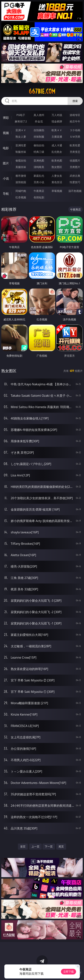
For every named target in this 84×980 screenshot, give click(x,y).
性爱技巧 (75, 182)
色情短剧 (39, 197)
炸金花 (39, 121)
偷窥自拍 (21, 160)
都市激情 (21, 176)
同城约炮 (21, 191)
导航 (6, 194)
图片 (6, 163)
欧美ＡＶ (57, 130)
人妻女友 (57, 176)
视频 (6, 133)
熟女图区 (57, 167)
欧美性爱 (75, 145)
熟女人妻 (21, 137)
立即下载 (69, 972)
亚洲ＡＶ (21, 130)
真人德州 (39, 115)
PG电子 (21, 115)
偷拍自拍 (39, 145)
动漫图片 (75, 160)
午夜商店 (39, 191)
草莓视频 (57, 191)
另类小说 (39, 182)
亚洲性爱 (21, 145)
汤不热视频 (75, 191)
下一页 (49, 846)
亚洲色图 (39, 160)
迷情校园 (21, 182)
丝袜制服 (39, 137)
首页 (23, 846)
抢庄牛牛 (75, 121)
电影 (6, 148)
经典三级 (39, 152)
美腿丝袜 (21, 167)
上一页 (35, 846)
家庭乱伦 (39, 176)
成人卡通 (57, 145)
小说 (6, 178)
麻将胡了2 (21, 121)
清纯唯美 (39, 167)
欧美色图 (57, 160)
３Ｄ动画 (75, 130)
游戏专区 (75, 115)
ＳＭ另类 (75, 137)
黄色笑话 (57, 182)
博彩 (6, 118)
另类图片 (75, 167)
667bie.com (42, 91)
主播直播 (57, 137)
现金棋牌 (57, 121)
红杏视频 (21, 197)
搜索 (75, 101)
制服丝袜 (21, 152)
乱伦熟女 (57, 152)
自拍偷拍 (39, 130)
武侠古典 (75, 176)
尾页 (61, 846)
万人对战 (57, 115)
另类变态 (75, 152)
